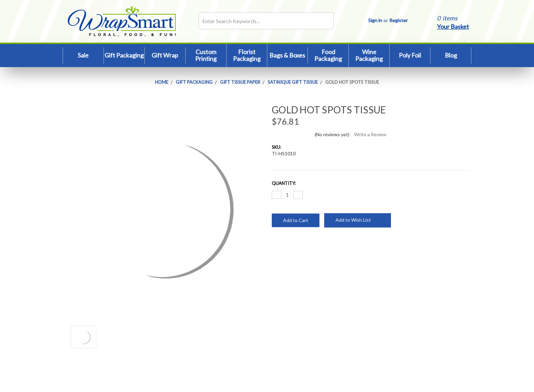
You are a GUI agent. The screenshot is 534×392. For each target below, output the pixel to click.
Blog (451, 55)
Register (398, 20)
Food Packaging (328, 55)
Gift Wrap (165, 55)
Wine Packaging (369, 55)
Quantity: (284, 183)
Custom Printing (206, 55)
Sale (83, 55)
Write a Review (370, 134)
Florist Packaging (247, 55)
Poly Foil (410, 55)
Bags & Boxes (287, 55)
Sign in (375, 20)
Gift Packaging (124, 55)
